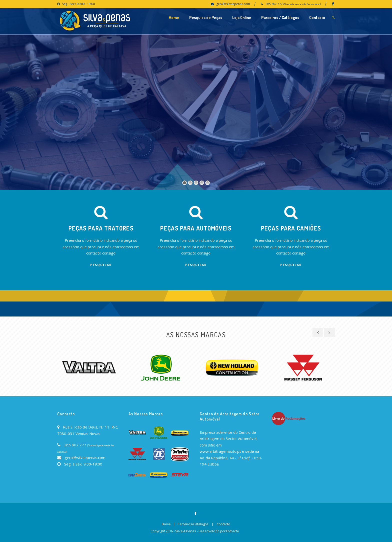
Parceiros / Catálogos (280, 17)
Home (174, 17)
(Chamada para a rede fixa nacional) (302, 4)
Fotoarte (233, 531)
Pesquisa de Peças (206, 17)
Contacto (317, 17)
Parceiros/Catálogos (193, 524)
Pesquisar (101, 265)
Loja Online (242, 17)
